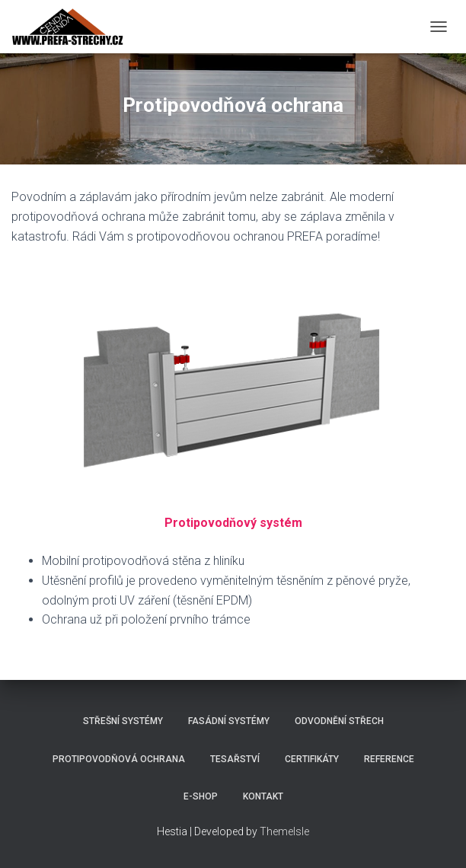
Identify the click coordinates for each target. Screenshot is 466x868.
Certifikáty (312, 759)
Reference (389, 759)
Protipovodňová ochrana (119, 759)
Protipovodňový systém (233, 523)
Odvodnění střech (339, 721)
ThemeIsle (284, 831)
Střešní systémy (123, 721)
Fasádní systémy (229, 721)
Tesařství (235, 759)
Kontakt (263, 796)
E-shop (201, 796)
